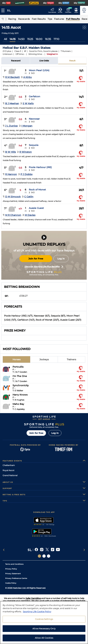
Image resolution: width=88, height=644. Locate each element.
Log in (61, 259)
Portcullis (18, 367)
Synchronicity (21, 385)
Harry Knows (20, 395)
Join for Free (36, 259)
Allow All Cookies (44, 639)
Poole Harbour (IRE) (40, 167)
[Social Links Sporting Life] (39, 556)
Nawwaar (34, 119)
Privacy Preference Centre (16, 578)
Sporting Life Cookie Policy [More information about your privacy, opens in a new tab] (37, 613)
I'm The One (20, 376)
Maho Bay (18, 404)
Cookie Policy (11, 583)
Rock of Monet (37, 190)
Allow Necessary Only (44, 630)
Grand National (10, 475)
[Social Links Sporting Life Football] (49, 556)
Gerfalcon (35, 96)
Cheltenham (9, 465)
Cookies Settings (44, 620)
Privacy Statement (13, 574)
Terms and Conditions (14, 564)
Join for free (36, 433)
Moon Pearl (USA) (39, 70)
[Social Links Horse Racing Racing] (44, 556)
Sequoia (34, 145)
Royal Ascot (8, 470)
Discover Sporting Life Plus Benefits (44, 267)
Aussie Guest (36, 208)
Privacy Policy (11, 569)
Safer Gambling (33, 598)
